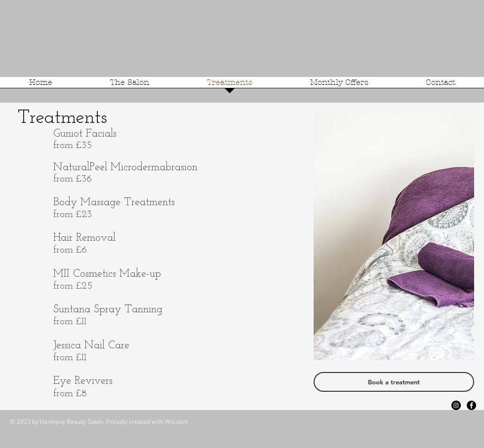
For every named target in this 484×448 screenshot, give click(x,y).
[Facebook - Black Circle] (471, 405)
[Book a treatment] (394, 382)
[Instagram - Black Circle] (456, 405)
